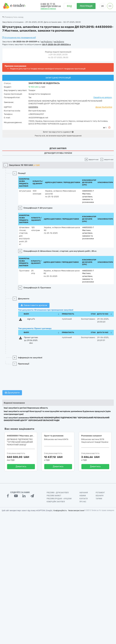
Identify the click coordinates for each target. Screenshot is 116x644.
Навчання (84, 493)
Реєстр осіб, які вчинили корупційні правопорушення (58, 136)
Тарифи (99, 499)
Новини (83, 496)
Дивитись (21, 466)
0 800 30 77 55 (48, 4)
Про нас (83, 502)
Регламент (100, 493)
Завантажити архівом (34, 305)
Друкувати (12, 393)
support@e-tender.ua (51, 6)
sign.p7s (31, 319)
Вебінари (100, 496)
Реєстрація (86, 6)
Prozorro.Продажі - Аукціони (59, 499)
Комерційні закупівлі (56, 502)
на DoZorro (59, 42)
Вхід (69, 6)
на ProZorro (47, 42)
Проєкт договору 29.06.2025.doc (31, 340)
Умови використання (76, 511)
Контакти (84, 499)
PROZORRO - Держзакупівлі (58, 493)
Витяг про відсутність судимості (58, 132)
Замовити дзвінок (48, 9)
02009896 (33, 107)
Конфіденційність (60, 511)
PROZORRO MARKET (54, 496)
